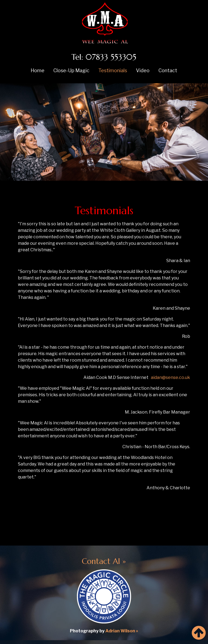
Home (38, 70)
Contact (168, 70)
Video (143, 70)
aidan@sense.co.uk (170, 377)
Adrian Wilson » (122, 631)
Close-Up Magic (71, 70)
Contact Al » (104, 561)
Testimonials (113, 70)
